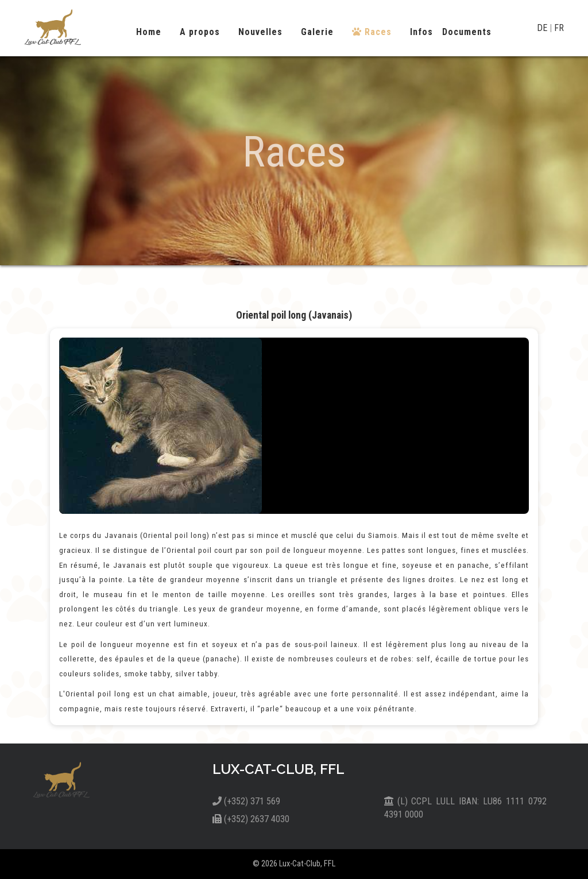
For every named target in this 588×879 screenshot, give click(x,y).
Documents (467, 32)
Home (149, 32)
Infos (421, 32)
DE (543, 28)
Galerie (317, 32)
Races (372, 32)
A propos (200, 32)
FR (559, 28)
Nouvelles (260, 32)
